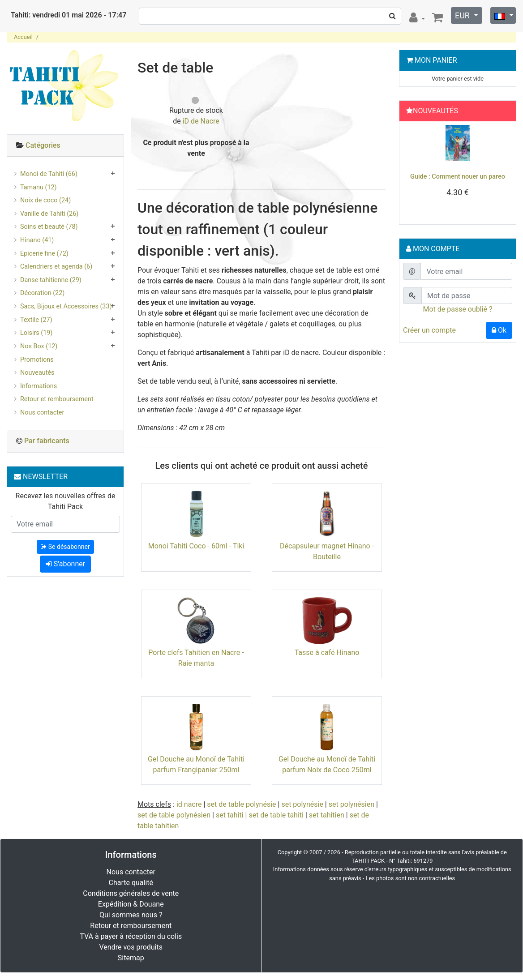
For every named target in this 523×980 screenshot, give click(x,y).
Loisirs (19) (36, 333)
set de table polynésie (241, 804)
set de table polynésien (174, 815)
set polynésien (352, 804)
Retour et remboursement (57, 399)
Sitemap (131, 958)
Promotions (37, 360)
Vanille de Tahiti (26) (49, 214)
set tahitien (327, 815)
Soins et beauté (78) (49, 227)
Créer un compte (429, 330)
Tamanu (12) (39, 187)
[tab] (65, 146)
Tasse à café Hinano (327, 653)
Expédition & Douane (131, 904)
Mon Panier (436, 60)
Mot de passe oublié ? (457, 309)
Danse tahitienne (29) (51, 280)
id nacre (189, 804)
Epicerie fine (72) (44, 254)
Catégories (43, 145)
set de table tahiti (276, 815)
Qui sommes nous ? (131, 915)
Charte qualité (131, 883)
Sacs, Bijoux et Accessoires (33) (66, 306)
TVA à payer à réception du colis (131, 936)
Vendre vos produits (131, 947)
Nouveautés (37, 373)
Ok (499, 330)
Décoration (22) (42, 293)
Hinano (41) (37, 240)
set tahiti (230, 815)
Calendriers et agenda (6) (56, 267)
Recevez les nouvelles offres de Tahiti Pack (66, 501)
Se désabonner (65, 547)
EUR (463, 15)
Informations (39, 386)
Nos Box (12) (39, 346)
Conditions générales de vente (131, 893)
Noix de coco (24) (45, 200)
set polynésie (302, 804)
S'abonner (65, 564)
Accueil (23, 37)
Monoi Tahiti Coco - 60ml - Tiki (196, 546)
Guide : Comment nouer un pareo (458, 177)
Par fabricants (47, 441)
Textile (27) (36, 320)
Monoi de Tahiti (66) (49, 174)
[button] (411, 171)
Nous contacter (42, 413)
